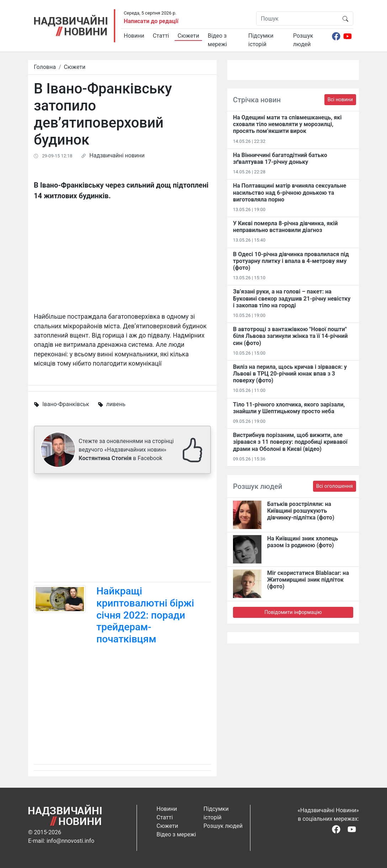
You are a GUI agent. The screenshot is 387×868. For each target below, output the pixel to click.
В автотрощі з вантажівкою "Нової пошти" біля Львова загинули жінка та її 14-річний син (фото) (290, 336)
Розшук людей (303, 40)
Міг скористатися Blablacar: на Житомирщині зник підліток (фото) (308, 580)
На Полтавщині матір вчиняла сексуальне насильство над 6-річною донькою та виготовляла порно (290, 192)
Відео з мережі (217, 40)
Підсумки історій (261, 40)
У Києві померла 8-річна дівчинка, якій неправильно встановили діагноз (285, 227)
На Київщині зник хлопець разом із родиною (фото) (303, 542)
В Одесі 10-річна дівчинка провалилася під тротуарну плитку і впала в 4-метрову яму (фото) (291, 261)
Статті (161, 36)
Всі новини (340, 99)
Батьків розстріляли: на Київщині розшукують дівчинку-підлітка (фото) (301, 511)
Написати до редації (151, 21)
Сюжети (188, 36)
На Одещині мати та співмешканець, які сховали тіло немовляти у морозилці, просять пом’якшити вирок (287, 124)
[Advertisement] (122, 529)
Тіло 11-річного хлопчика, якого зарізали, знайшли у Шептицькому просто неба (289, 408)
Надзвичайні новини (117, 155)
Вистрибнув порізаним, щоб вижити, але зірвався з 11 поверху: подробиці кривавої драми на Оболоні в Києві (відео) (290, 442)
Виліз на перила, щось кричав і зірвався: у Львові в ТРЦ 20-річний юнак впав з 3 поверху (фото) (290, 374)
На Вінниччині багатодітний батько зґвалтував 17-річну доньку (280, 158)
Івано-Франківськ (66, 404)
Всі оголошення (335, 486)
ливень (116, 404)
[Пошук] (297, 18)
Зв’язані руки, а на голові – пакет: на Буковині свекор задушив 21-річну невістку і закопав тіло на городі (292, 298)
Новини (134, 36)
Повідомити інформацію (293, 612)
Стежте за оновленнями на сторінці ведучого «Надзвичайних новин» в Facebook (126, 450)
